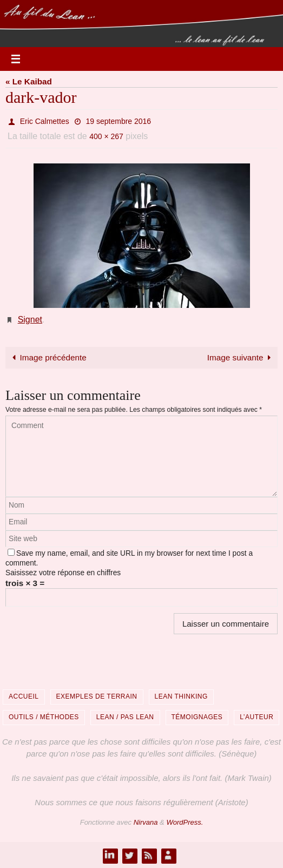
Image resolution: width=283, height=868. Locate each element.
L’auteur (256, 717)
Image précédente (47, 357)
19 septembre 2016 (119, 121)
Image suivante (241, 357)
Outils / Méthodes (44, 717)
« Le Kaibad (29, 81)
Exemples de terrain (97, 696)
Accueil (24, 696)
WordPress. (185, 822)
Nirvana (146, 822)
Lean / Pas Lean (125, 717)
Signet (30, 320)
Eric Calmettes (45, 121)
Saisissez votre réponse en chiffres (63, 573)
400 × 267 (106, 136)
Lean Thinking (181, 696)
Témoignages (197, 717)
